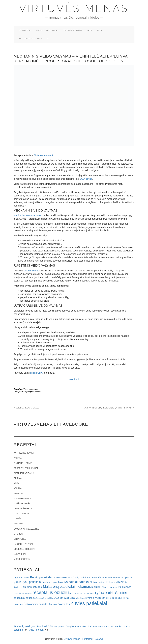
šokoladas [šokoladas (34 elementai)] (64, 604)
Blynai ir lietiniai (23, 463)
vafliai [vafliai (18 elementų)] (73, 598)
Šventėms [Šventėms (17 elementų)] (53, 604)
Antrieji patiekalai (47, 30)
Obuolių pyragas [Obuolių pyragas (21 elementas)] (110, 587)
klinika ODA (36, 373)
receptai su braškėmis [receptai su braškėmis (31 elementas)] (82, 593)
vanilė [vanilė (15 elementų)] (84, 598)
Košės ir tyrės (22, 504)
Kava (89, 30)
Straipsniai (38, 392)
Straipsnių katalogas (24, 626)
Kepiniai (18, 488)
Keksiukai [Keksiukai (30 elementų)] (111, 582)
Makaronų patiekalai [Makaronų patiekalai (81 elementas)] (59, 587)
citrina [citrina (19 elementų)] (66, 578)
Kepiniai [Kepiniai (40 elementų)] (122, 582)
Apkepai (18, 458)
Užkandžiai (25, 30)
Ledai (100, 30)
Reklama (98, 639)
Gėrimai (18, 478)
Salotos (18, 524)
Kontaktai (87, 639)
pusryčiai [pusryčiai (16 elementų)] (28, 593)
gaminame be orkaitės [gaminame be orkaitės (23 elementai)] (113, 578)
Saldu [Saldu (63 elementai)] (110, 593)
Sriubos (18, 534)
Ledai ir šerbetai (23, 509)
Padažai (18, 519)
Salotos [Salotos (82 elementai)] (121, 593)
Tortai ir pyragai (72, 30)
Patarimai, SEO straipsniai (50, 626)
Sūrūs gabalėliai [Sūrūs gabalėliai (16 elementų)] (40, 598)
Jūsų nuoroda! (37, 630)
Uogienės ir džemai (24, 549)
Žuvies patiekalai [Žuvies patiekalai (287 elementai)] (89, 603)
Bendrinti (74, 379)
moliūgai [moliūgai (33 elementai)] (96, 587)
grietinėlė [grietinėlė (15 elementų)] (128, 578)
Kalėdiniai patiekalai (31, 39)
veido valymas (31, 271)
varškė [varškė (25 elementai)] (91, 598)
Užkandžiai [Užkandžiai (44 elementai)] (62, 598)
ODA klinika (86, 179)
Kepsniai (18, 494)
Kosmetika (116, 626)
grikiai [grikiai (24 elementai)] (17, 582)
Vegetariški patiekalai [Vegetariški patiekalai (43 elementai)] (109, 598)
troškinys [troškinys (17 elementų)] (51, 598)
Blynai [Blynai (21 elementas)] (27, 578)
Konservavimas (22, 499)
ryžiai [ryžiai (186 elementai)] (100, 593)
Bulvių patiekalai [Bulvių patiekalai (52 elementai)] (41, 577)
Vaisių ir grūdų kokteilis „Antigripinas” (108, 408)
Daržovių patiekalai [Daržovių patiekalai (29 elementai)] (80, 578)
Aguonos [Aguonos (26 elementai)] (18, 578)
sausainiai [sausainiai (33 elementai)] (20, 598)
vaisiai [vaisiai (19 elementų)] (79, 598)
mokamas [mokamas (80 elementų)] (83, 587)
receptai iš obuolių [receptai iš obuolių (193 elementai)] (51, 593)
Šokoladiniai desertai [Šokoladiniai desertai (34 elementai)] (36, 604)
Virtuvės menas (74, 8)
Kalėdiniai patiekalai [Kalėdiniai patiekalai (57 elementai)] (78, 582)
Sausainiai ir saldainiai (26, 529)
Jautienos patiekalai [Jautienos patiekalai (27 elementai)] (53, 582)
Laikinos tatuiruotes (98, 626)
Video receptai (22, 559)
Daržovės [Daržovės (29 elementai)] (96, 578)
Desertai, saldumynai (26, 468)
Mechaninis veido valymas (27, 215)
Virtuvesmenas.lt (44, 155)
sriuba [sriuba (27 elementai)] (29, 598)
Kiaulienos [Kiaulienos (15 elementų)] (18, 587)
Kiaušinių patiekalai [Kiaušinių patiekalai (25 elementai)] (33, 587)
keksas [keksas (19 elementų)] (102, 582)
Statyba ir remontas (76, 626)
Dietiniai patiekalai (24, 473)
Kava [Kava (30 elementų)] (96, 582)
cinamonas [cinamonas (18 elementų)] (58, 578)
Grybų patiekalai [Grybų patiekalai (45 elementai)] (31, 582)
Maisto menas (21, 514)
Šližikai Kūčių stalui (28, 408)
